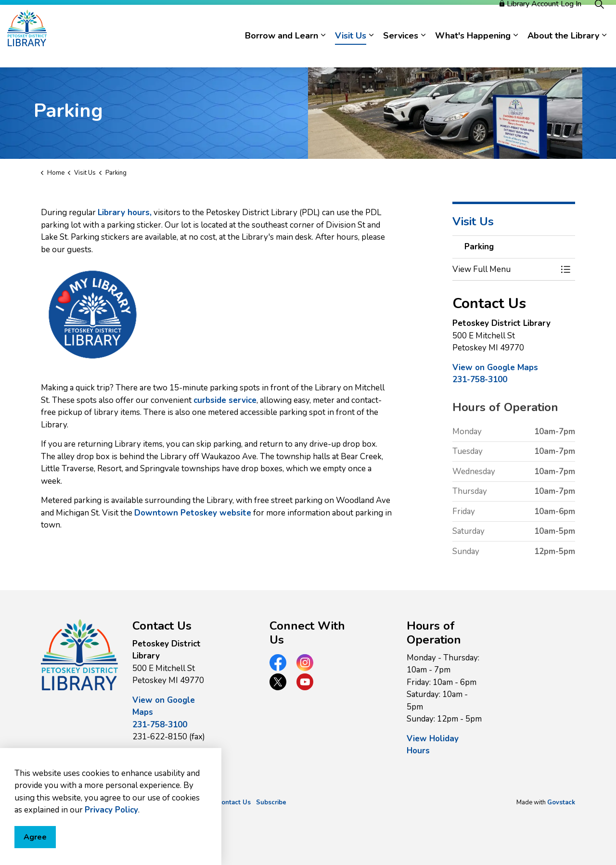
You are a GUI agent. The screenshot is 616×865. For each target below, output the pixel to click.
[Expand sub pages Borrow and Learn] (323, 52)
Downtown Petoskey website (193, 513)
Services (401, 52)
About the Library (563, 52)
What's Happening (473, 52)
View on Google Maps (495, 368)
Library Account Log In (540, 20)
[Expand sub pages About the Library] (604, 52)
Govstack (561, 802)
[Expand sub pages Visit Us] (371, 52)
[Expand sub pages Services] (423, 52)
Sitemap (199, 802)
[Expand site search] (599, 20)
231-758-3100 (480, 380)
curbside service (225, 400)
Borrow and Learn (282, 52)
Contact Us (234, 802)
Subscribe (271, 802)
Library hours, (125, 213)
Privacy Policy (161, 802)
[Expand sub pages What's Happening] (515, 52)
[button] (504, 269)
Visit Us (351, 52)
